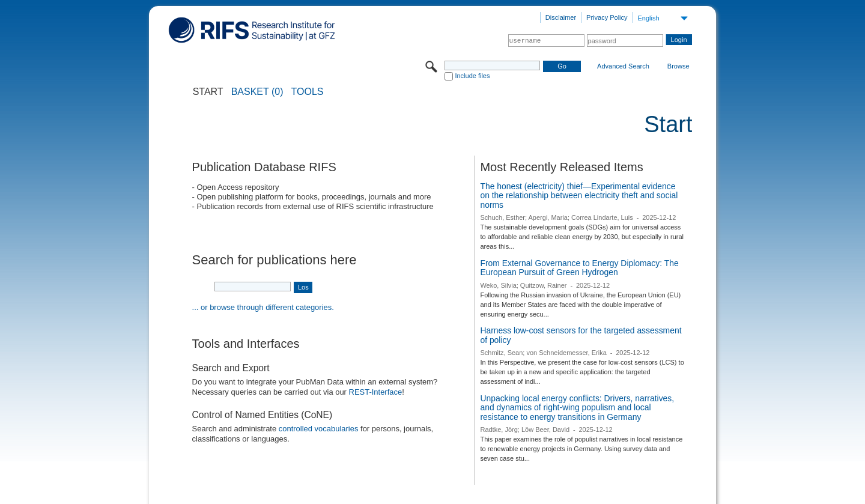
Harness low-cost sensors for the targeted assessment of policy (581, 335)
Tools (308, 92)
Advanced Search (623, 66)
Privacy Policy (607, 17)
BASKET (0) (257, 92)
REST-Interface (376, 392)
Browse (678, 66)
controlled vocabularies (319, 429)
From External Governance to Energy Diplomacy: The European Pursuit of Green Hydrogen (579, 268)
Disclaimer (561, 17)
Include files (472, 76)
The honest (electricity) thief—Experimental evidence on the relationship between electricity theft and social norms (579, 196)
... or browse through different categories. (263, 307)
